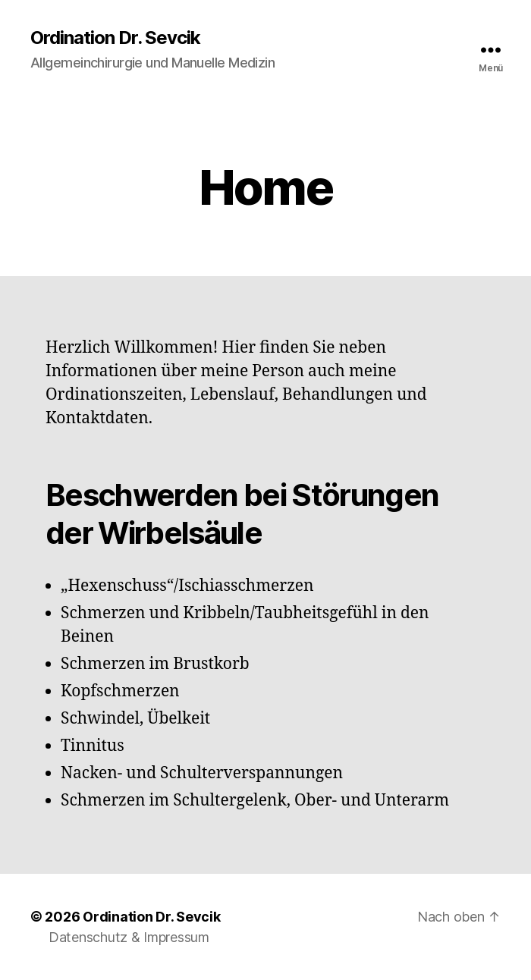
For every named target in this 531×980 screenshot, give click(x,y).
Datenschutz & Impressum (129, 937)
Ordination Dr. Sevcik (115, 38)
